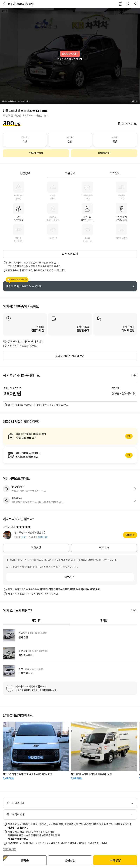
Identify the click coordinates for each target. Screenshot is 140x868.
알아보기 (70, 436)
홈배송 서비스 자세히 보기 (70, 356)
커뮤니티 (36, 620)
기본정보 (70, 173)
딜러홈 (129, 535)
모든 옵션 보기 (70, 254)
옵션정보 (25, 173)
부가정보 (115, 173)
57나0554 (21, 4)
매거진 (104, 620)
